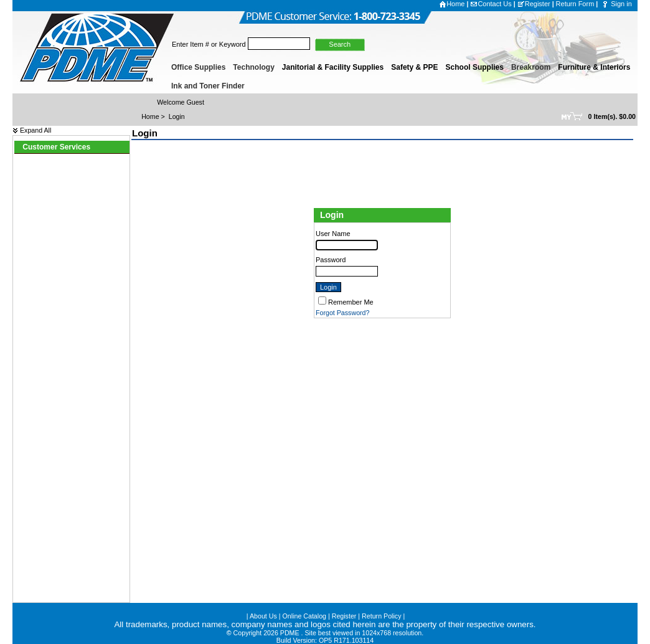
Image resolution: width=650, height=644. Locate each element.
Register (534, 4)
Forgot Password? (342, 313)
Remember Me (351, 302)
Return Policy (381, 616)
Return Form (575, 4)
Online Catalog (305, 616)
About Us (263, 616)
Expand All (32, 130)
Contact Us (491, 4)
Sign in (621, 4)
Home (452, 4)
